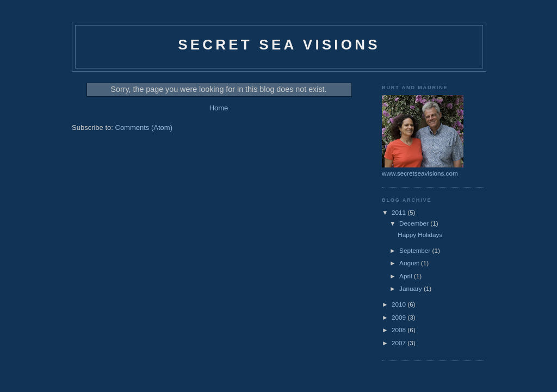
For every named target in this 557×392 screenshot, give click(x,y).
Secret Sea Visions (279, 45)
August (410, 263)
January (411, 288)
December (415, 223)
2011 (400, 212)
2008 (400, 330)
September (416, 250)
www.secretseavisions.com (420, 173)
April (407, 276)
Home (219, 108)
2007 (400, 343)
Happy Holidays (420, 235)
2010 (400, 304)
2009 (400, 317)
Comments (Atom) (144, 127)
